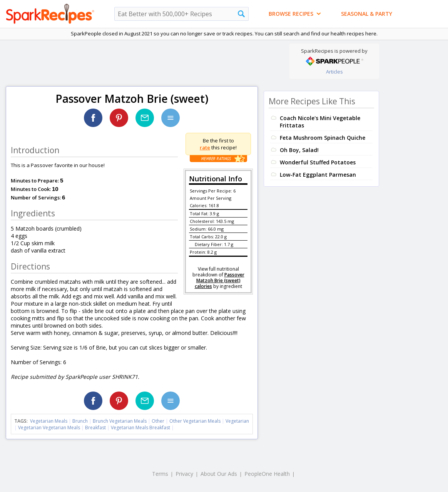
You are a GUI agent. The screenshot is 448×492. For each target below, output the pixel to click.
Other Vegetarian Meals (195, 421)
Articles (334, 72)
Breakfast (95, 428)
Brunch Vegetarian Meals (120, 421)
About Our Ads (219, 474)
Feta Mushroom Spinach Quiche (323, 138)
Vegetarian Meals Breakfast (140, 428)
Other (158, 421)
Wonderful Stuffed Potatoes (318, 162)
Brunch (80, 421)
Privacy (184, 474)
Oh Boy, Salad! (299, 150)
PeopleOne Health (267, 474)
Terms (160, 474)
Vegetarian (237, 421)
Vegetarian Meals (49, 421)
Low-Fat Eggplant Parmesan (318, 175)
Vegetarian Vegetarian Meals (49, 428)
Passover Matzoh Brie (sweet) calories (220, 280)
